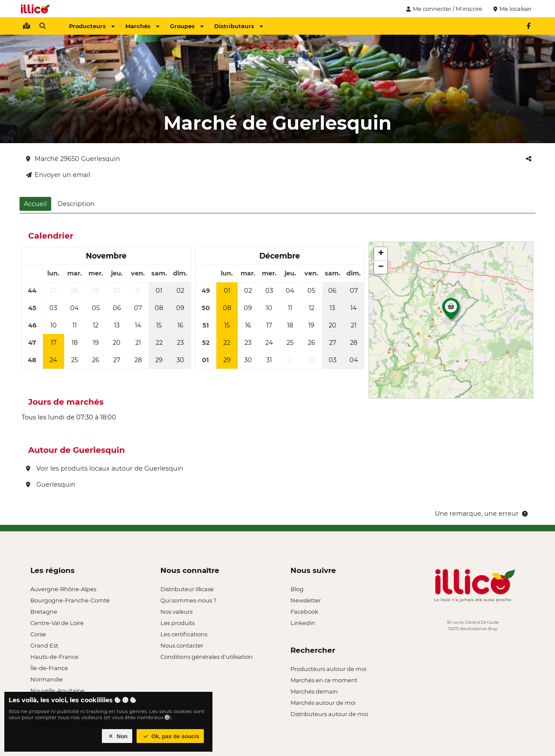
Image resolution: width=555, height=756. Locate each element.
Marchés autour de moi (323, 703)
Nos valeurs (176, 612)
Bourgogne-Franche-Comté (70, 600)
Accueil (35, 204)
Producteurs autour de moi (328, 669)
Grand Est (44, 645)
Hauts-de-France (54, 657)
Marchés (142, 26)
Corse (38, 634)
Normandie (47, 679)
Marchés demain (314, 691)
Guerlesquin (51, 484)
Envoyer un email (58, 175)
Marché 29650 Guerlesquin (73, 159)
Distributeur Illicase (187, 589)
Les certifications (184, 634)
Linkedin (303, 623)
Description (76, 204)
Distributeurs (238, 26)
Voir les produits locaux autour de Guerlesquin (105, 468)
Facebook (304, 612)
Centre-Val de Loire (57, 623)
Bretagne (44, 612)
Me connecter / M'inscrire (443, 9)
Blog (297, 589)
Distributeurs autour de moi (329, 714)
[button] (451, 311)
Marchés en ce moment (324, 680)
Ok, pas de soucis (170, 736)
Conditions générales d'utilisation (207, 657)
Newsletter (306, 600)
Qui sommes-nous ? (188, 600)
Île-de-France (49, 668)
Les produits (178, 623)
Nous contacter (182, 645)
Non (117, 736)
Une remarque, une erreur (482, 514)
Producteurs (92, 26)
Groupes (187, 26)
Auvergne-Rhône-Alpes (63, 589)
